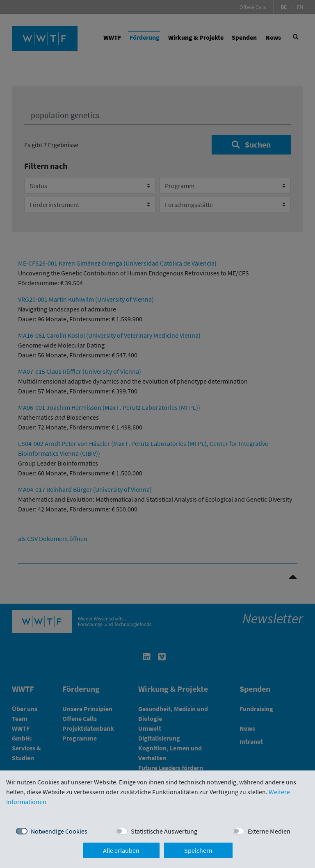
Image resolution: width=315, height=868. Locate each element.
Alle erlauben (121, 850)
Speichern (198, 850)
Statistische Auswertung (164, 831)
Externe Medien (269, 831)
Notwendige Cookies (59, 831)
